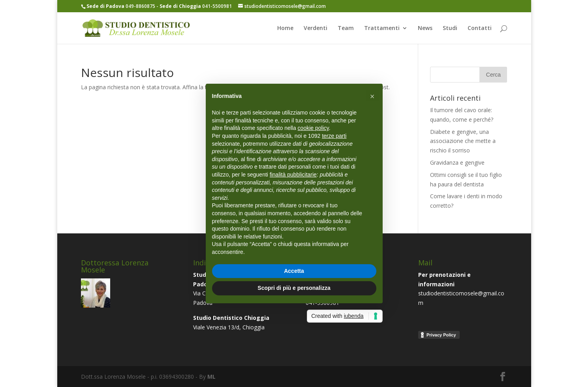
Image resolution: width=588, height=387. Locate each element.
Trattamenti (382, 28)
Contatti (480, 28)
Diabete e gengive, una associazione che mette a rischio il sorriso (463, 141)
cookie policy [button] (313, 128)
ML (211, 377)
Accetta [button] (294, 271)
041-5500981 (196, 6)
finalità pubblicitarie (293, 175)
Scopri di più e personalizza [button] (294, 288)
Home (285, 28)
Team (346, 28)
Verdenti (316, 28)
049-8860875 (121, 6)
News (425, 28)
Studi (450, 28)
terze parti (334, 136)
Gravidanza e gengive (457, 163)
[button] (372, 96)
